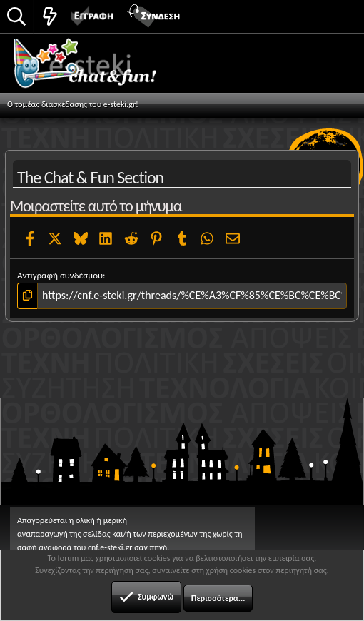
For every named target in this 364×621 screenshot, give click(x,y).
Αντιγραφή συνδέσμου (60, 275)
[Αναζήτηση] (16, 17)
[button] (337, 15)
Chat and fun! (101, 68)
